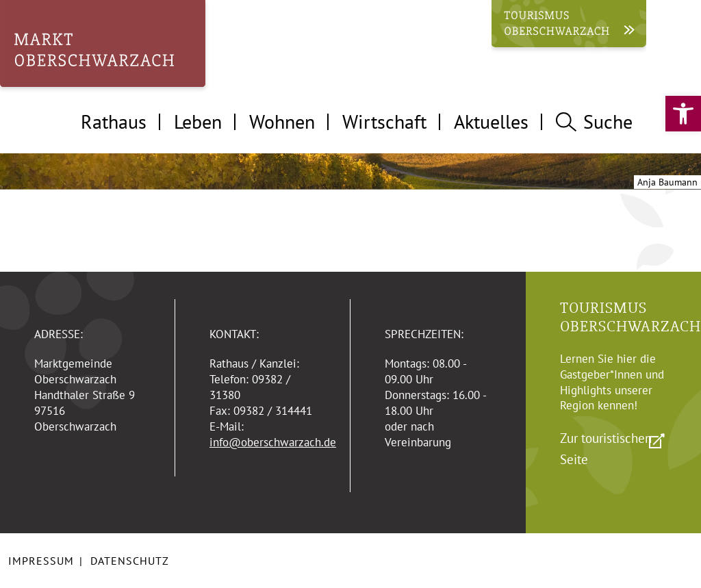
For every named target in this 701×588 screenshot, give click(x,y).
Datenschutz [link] (130, 561)
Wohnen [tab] (282, 122)
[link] (683, 114)
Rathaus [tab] (114, 122)
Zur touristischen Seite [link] (606, 449)
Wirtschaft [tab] (384, 122)
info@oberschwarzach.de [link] (273, 442)
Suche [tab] (594, 122)
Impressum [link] (41, 561)
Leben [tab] (198, 122)
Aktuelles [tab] (491, 122)
